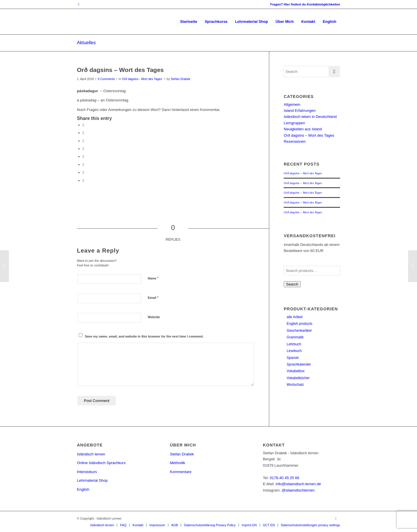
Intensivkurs (87, 472)
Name (153, 278)
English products (299, 324)
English (83, 489)
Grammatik (295, 337)
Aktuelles (86, 43)
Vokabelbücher (298, 378)
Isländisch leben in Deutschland (310, 117)
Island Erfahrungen (300, 111)
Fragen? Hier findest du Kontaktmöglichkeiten (305, 4)
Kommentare (181, 472)
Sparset (293, 358)
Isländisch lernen (91, 454)
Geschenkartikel (299, 331)
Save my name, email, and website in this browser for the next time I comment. (144, 336)
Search (292, 284)
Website (154, 317)
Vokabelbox (296, 371)
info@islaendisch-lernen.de (298, 484)
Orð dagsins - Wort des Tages (142, 79)
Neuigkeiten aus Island (303, 129)
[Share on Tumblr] (83, 156)
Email (153, 297)
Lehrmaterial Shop (92, 480)
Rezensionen (295, 141)
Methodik (178, 463)
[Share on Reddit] (83, 172)
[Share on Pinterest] (83, 141)
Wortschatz (295, 385)
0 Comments (106, 79)
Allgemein (292, 104)
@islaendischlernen (298, 490)
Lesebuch (294, 351)
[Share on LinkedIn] (83, 149)
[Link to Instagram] (79, 4)
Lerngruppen (294, 123)
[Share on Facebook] (83, 125)
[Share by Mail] (83, 180)
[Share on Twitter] (83, 133)
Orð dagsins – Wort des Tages (120, 70)
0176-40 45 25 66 (285, 478)
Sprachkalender (299, 364)
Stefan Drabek (181, 79)
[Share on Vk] (83, 165)
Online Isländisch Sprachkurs (101, 463)
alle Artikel (295, 317)
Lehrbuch (294, 344)
